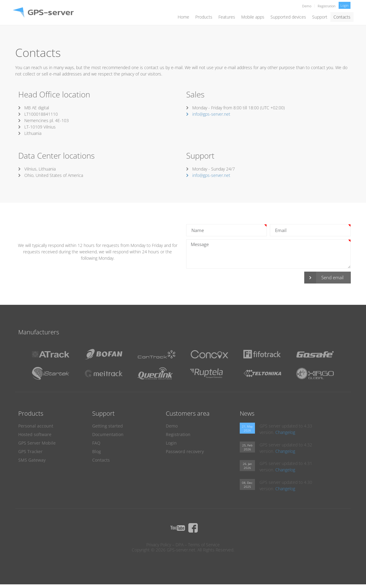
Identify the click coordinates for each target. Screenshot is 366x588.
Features (227, 17)
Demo (307, 6)
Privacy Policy (159, 545)
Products (204, 17)
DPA (180, 545)
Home (183, 17)
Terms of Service (204, 545)
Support (320, 17)
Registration (327, 6)
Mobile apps (253, 17)
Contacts (342, 17)
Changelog (285, 432)
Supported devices (288, 17)
